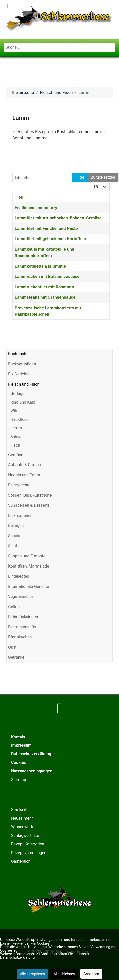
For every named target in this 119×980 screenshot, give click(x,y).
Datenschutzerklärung (31, 754)
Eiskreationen (20, 515)
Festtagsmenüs (22, 627)
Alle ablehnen (64, 974)
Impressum (21, 745)
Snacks (15, 536)
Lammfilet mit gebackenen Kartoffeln (50, 239)
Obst (12, 647)
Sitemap (19, 780)
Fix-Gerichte (19, 374)
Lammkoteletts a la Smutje (40, 266)
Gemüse (16, 455)
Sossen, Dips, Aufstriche (30, 495)
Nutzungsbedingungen (32, 771)
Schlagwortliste (25, 835)
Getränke (16, 657)
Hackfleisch (21, 419)
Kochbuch (17, 354)
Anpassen (91, 974)
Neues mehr (22, 818)
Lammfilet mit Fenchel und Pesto (46, 228)
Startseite (20, 810)
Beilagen (16, 526)
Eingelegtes (19, 576)
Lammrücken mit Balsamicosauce (47, 276)
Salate (14, 546)
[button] (109, 364)
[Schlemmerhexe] (59, 19)
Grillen (14, 607)
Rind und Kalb (23, 402)
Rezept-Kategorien (28, 844)
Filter (80, 177)
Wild (14, 411)
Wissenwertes (24, 827)
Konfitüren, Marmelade (29, 566)
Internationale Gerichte (29, 586)
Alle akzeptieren (32, 974)
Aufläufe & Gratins (24, 465)
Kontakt (18, 737)
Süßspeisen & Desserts (29, 505)
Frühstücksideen (23, 617)
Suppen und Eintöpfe (27, 556)
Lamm (16, 428)
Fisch (15, 445)
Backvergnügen (22, 364)
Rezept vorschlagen (29, 853)
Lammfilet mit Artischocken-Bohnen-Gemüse (58, 218)
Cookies (19, 762)
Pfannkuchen (20, 637)
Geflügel (18, 394)
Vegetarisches (21, 597)
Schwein (18, 437)
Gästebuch (21, 861)
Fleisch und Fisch (24, 384)
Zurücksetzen (103, 177)
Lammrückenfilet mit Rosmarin (44, 287)
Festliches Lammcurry (36, 208)
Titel (19, 197)
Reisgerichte (19, 485)
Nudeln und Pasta (24, 475)
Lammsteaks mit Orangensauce (45, 297)
